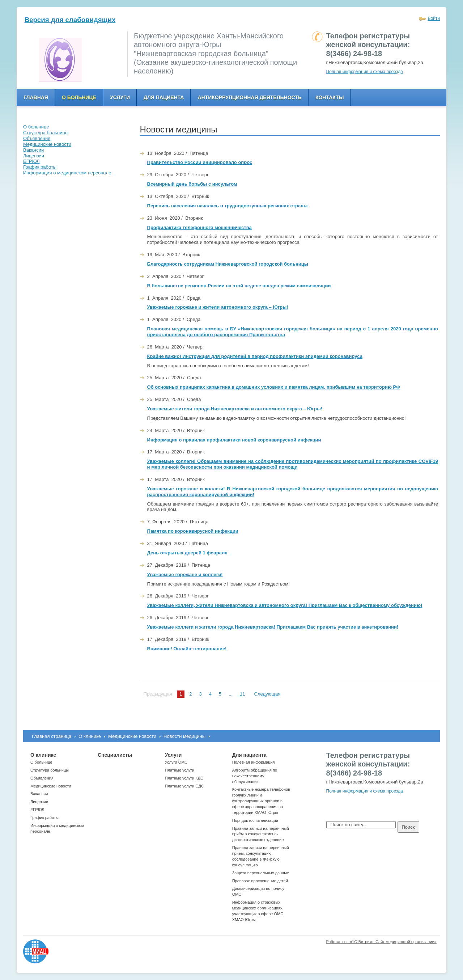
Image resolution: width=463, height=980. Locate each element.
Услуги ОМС (176, 762)
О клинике (90, 736)
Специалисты (115, 755)
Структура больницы (50, 770)
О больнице (79, 97)
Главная (36, 97)
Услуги (120, 97)
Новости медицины (184, 736)
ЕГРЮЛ (37, 810)
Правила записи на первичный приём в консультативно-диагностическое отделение (261, 834)
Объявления (42, 778)
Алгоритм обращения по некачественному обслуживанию (255, 776)
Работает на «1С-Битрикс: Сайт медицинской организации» (381, 942)
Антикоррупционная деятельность (250, 97)
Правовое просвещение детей (260, 881)
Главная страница (52, 736)
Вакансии (39, 794)
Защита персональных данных (261, 873)
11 (242, 694)
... (231, 694)
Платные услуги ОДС (184, 786)
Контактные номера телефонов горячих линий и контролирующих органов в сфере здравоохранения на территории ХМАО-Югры (261, 801)
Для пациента (164, 97)
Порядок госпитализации (255, 820)
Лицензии (39, 802)
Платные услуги (180, 770)
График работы (44, 818)
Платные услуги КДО (184, 778)
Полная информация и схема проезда (365, 72)
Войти (434, 18)
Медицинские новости (132, 736)
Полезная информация (254, 762)
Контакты (330, 97)
